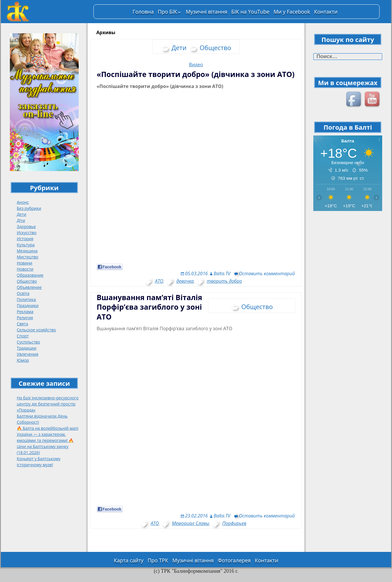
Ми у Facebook (292, 12)
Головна (143, 12)
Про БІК (168, 12)
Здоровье (26, 226)
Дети (22, 214)
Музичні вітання (206, 12)
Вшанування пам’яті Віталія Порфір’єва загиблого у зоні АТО (149, 307)
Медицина (27, 251)
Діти (21, 220)
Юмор (23, 360)
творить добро (224, 281)
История (25, 239)
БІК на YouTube (251, 12)
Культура (26, 245)
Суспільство (28, 342)
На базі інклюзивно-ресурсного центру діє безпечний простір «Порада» (48, 404)
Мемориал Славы (191, 523)
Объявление (29, 287)
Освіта (23, 293)
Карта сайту (129, 560)
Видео (196, 65)
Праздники (28, 305)
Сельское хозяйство (36, 330)
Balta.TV (222, 273)
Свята (22, 324)
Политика (26, 299)
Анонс (23, 202)
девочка (185, 281)
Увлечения (27, 354)
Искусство (27, 233)
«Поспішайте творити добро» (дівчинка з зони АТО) (196, 74)
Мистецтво (27, 257)
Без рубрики (29, 208)
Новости (25, 269)
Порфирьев (234, 523)
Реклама (25, 312)
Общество (27, 281)
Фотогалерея (234, 560)
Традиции (27, 348)
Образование (30, 275)
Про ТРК (158, 560)
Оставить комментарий (267, 273)
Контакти (326, 12)
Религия (25, 318)
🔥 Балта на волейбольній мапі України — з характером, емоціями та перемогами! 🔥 (48, 434)
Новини (24, 263)
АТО (159, 281)
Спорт (23, 336)
